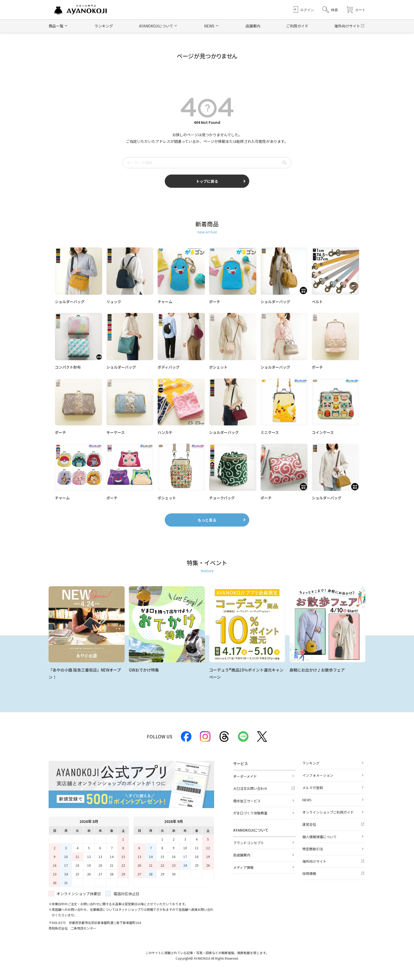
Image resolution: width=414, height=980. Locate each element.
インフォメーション (318, 775)
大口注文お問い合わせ (250, 788)
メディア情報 (243, 867)
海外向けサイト (347, 26)
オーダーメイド (245, 776)
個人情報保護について (319, 837)
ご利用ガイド (297, 26)
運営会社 (309, 824)
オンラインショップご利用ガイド (328, 812)
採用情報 (309, 873)
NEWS (307, 800)
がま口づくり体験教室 (250, 813)
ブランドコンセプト (249, 843)
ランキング (104, 26)
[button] (330, 10)
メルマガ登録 (313, 788)
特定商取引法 (313, 849)
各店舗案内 (242, 855)
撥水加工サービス (247, 801)
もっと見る (207, 520)
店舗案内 (253, 26)
